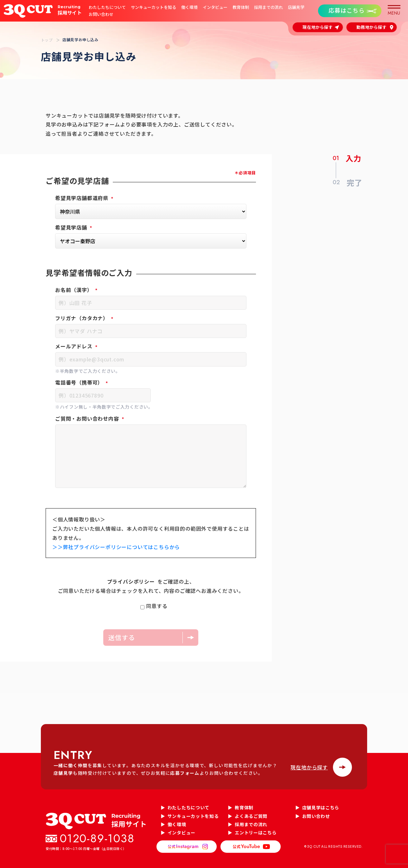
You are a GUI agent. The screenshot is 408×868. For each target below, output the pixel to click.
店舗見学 (296, 7)
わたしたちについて (107, 7)
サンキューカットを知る (153, 7)
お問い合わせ (101, 14)
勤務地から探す (372, 27)
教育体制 (241, 7)
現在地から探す (318, 27)
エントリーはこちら (256, 832)
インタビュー (215, 7)
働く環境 (189, 7)
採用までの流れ (268, 7)
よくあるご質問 (251, 816)
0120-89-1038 (97, 839)
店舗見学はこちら (321, 807)
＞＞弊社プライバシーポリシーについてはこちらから (116, 547)
